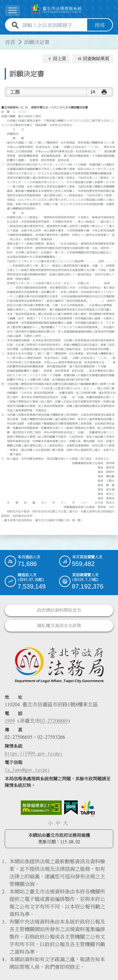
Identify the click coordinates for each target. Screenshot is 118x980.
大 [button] (65, 823)
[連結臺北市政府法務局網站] (59, 665)
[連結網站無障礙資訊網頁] (41, 808)
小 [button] (50, 823)
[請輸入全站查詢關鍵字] (53, 25)
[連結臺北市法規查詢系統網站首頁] (56, 9)
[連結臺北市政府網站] (87, 809)
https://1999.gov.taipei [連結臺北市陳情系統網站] (34, 753)
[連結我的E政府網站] (71, 808)
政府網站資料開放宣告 (59, 610)
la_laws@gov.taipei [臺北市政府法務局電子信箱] (27, 770)
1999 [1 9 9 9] (10, 721)
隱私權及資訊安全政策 (59, 626)
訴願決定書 (37, 42)
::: (4, 38)
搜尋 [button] (100, 25)
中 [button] (58, 823)
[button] (56, 59)
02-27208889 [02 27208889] (54, 721)
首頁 (10, 42)
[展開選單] (13, 11)
